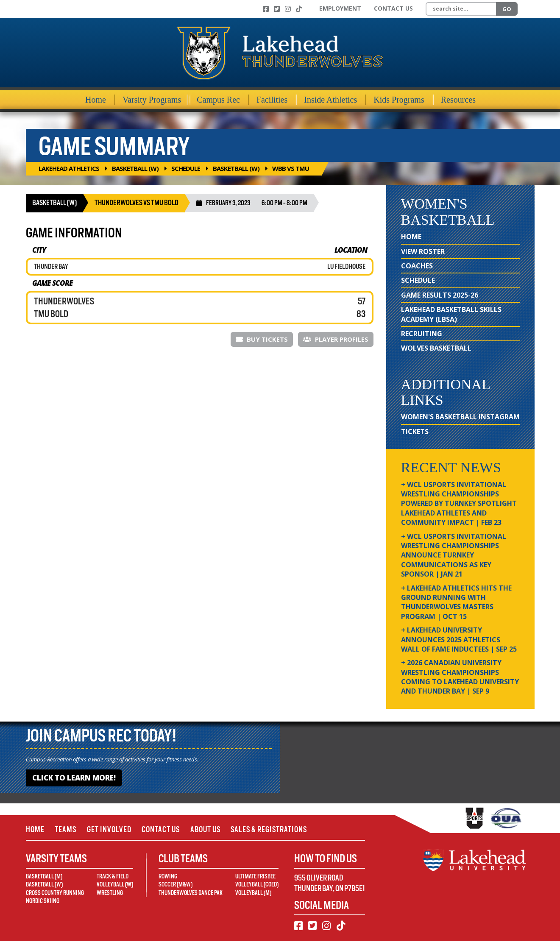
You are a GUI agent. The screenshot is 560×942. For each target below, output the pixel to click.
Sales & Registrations (276, 830)
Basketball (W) (135, 168)
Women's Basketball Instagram (460, 417)
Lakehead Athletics (69, 168)
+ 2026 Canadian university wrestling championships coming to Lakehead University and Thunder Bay (460, 677)
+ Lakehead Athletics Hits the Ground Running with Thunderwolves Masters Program (456, 602)
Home (96, 100)
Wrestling (110, 893)
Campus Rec (218, 100)
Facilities (272, 100)
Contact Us (393, 8)
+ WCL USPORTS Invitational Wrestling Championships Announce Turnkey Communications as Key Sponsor (454, 555)
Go (507, 9)
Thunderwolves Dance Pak (191, 893)
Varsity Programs (152, 100)
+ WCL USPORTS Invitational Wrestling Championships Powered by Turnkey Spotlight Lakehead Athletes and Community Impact (459, 504)
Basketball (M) (44, 877)
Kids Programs (399, 100)
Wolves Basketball (436, 348)
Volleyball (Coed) (257, 885)
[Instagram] (288, 9)
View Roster (423, 251)
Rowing (168, 877)
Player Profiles (336, 339)
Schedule (186, 168)
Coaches (417, 266)
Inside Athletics (330, 100)
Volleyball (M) (253, 893)
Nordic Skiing (43, 902)
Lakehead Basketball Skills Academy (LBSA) (451, 314)
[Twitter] (277, 9)
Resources (458, 100)
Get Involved (111, 830)
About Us (210, 830)
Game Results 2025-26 (440, 295)
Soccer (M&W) (176, 885)
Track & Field (113, 877)
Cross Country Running (55, 893)
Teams (67, 830)
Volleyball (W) (115, 885)
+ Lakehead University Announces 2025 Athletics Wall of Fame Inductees (459, 640)
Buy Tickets (262, 339)
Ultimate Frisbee (255, 877)
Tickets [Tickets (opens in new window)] (415, 432)
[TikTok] (299, 9)
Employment (340, 8)
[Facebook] (266, 9)
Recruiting (422, 334)
